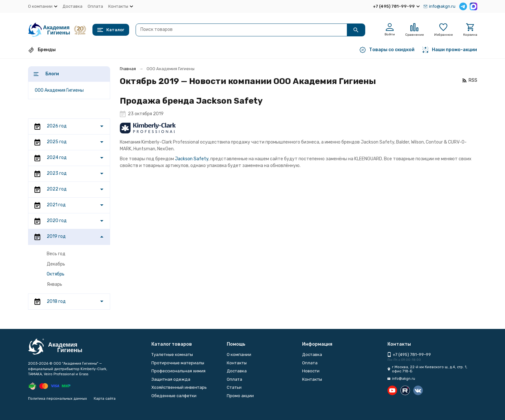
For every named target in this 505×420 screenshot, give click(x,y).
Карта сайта (105, 399)
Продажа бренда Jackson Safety (191, 101)
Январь (54, 284)
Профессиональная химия (178, 371)
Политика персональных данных (57, 399)
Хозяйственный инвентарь (179, 387)
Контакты (237, 363)
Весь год (56, 254)
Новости (311, 371)
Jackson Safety (192, 159)
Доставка (72, 6)
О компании (239, 355)
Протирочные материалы (178, 363)
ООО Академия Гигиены (59, 90)
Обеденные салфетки (174, 396)
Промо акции (240, 396)
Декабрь (56, 264)
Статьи (234, 387)
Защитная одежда (171, 379)
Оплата (95, 6)
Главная (128, 69)
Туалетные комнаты (172, 355)
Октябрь (56, 274)
